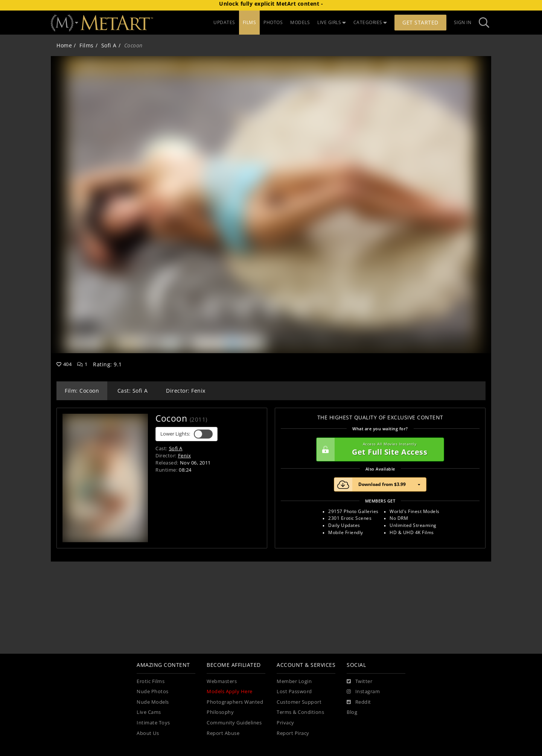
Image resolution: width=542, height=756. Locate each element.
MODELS (300, 22)
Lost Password (294, 691)
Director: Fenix (186, 391)
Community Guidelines (234, 723)
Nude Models (153, 702)
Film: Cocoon (82, 391)
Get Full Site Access (378, 449)
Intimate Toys (153, 723)
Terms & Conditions (300, 712)
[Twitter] (359, 682)
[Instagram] (363, 692)
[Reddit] (359, 702)
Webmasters (222, 681)
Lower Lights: (187, 434)
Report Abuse (223, 733)
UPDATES (224, 22)
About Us (148, 733)
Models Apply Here (230, 691)
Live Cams (149, 712)
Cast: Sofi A (133, 391)
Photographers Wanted (235, 702)
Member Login (294, 681)
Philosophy (220, 712)
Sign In (463, 22)
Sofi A (109, 45)
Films (87, 45)
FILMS (250, 22)
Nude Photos (153, 691)
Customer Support (299, 702)
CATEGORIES (370, 22)
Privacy (285, 723)
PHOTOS (273, 22)
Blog (352, 712)
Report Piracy (293, 733)
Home (64, 45)
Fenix (185, 455)
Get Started (420, 22)
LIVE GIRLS (332, 22)
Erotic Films (151, 681)
